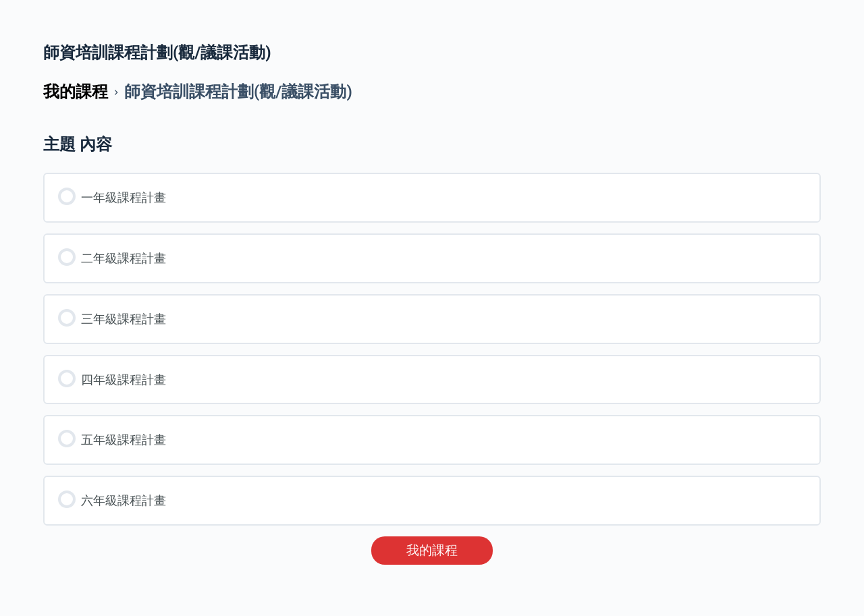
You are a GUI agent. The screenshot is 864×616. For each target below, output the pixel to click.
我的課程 (432, 551)
